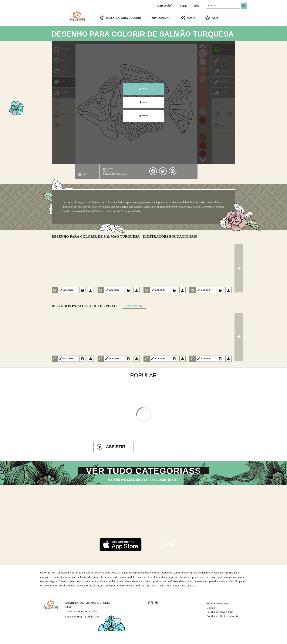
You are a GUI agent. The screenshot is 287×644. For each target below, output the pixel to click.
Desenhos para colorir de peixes (85, 308)
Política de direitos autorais (222, 629)
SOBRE (184, 6)
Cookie (211, 621)
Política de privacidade (220, 625)
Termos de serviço (217, 616)
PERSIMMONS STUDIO (95, 616)
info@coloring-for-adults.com (82, 630)
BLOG (197, 6)
